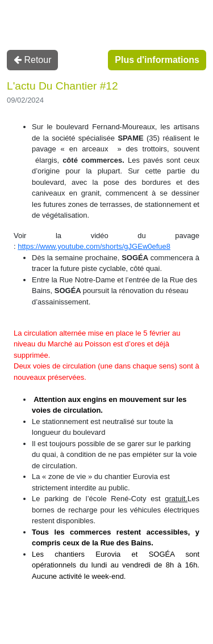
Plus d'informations (157, 60)
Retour (32, 60)
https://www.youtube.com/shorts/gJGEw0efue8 (94, 246)
